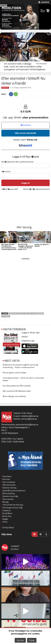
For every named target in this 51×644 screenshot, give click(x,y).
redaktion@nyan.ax (30, 416)
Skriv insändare (9, 482)
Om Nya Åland (8, 527)
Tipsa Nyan (7, 476)
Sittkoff (25, 313)
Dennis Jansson (15, 313)
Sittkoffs (6, 316)
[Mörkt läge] (47, 534)
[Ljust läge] (41, 534)
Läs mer (20, 640)
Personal (6, 479)
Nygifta (5, 519)
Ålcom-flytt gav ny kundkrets (14, 396)
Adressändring (8, 493)
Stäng (32, 640)
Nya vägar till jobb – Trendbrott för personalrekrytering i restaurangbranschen (9, 247)
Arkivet (25, 337)
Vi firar (5, 522)
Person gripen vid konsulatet (14, 373)
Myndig (5, 502)
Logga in (45, 2)
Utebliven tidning (9, 488)
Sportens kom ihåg (10, 496)
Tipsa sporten (8, 499)
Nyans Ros (7, 516)
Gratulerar (7, 510)
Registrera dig (28, 341)
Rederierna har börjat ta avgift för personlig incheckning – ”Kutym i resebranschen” (20, 366)
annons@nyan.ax (29, 419)
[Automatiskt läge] (35, 534)
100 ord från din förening (13, 505)
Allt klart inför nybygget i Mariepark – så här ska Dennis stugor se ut (25, 247)
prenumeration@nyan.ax (27, 424)
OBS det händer (9, 485)
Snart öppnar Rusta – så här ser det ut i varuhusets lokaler (23, 379)
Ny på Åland (7, 513)
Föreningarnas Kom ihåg (12, 508)
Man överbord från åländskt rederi (17, 391)
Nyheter (5, 88)
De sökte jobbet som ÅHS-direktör (17, 386)
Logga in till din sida (30, 333)
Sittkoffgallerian (37, 313)
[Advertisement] (26, 286)
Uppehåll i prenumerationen (14, 490)
